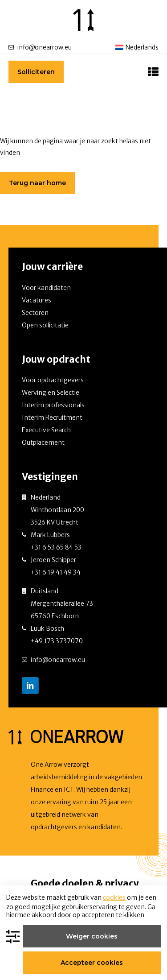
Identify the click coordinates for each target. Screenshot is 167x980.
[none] (137, 47)
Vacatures (37, 300)
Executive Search (46, 430)
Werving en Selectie (51, 393)
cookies (114, 897)
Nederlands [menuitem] (142, 47)
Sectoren (35, 313)
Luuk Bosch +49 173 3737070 (57, 635)
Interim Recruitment (52, 418)
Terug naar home (37, 183)
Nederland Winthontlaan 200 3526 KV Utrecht (57, 510)
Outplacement (43, 442)
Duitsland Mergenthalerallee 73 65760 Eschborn (62, 604)
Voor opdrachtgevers (53, 380)
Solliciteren (36, 72)
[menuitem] (137, 47)
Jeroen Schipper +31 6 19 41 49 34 (56, 566)
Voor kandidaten (46, 288)
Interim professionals (53, 405)
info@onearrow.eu (45, 47)
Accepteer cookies (92, 963)
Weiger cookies (92, 936)
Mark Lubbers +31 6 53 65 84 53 (56, 541)
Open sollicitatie (45, 325)
